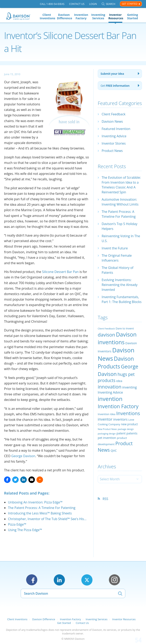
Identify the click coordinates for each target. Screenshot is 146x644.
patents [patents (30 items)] (132, 433)
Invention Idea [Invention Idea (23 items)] (107, 414)
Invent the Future (115, 248)
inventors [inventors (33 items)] (120, 419)
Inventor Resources (115, 16)
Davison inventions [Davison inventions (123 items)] (117, 338)
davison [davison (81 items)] (106, 335)
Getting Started (133, 16)
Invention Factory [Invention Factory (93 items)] (118, 406)
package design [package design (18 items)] (126, 429)
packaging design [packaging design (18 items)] (107, 433)
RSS (105, 499)
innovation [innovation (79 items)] (110, 387)
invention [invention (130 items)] (110, 399)
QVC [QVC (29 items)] (114, 450)
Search (111, 4)
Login (93, 4)
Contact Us (77, 4)
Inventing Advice (114, 136)
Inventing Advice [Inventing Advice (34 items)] (110, 392)
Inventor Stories (114, 143)
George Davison (23, 456)
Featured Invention (116, 129)
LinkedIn (59, 580)
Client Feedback (114, 114)
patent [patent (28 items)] (121, 433)
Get (115, 86)
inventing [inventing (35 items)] (130, 387)
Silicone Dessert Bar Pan (60, 272)
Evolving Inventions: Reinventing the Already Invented (120, 285)
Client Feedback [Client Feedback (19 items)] (106, 328)
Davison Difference (64, 16)
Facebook (32, 580)
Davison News (112, 121)
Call (52, 4)
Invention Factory (81, 16)
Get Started (130, 4)
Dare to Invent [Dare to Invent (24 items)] (125, 328)
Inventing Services (98, 16)
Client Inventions (47, 16)
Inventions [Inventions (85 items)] (128, 413)
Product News (112, 151)
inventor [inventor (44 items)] (105, 419)
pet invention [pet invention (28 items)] (107, 438)
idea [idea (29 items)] (119, 381)
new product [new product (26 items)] (129, 424)
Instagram (114, 580)
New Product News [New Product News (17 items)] (107, 429)
